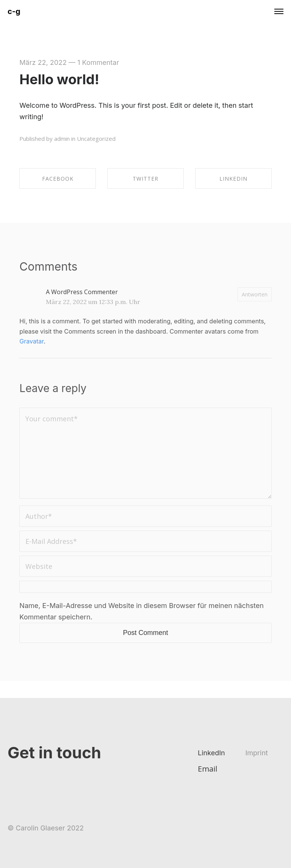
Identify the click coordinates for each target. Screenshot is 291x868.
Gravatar (31, 341)
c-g (14, 11)
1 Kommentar (98, 62)
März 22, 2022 (43, 62)
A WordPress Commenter (82, 292)
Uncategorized (96, 139)
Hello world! (59, 79)
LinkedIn (211, 753)
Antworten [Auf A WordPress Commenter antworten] (255, 294)
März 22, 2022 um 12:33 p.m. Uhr (93, 302)
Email (207, 769)
